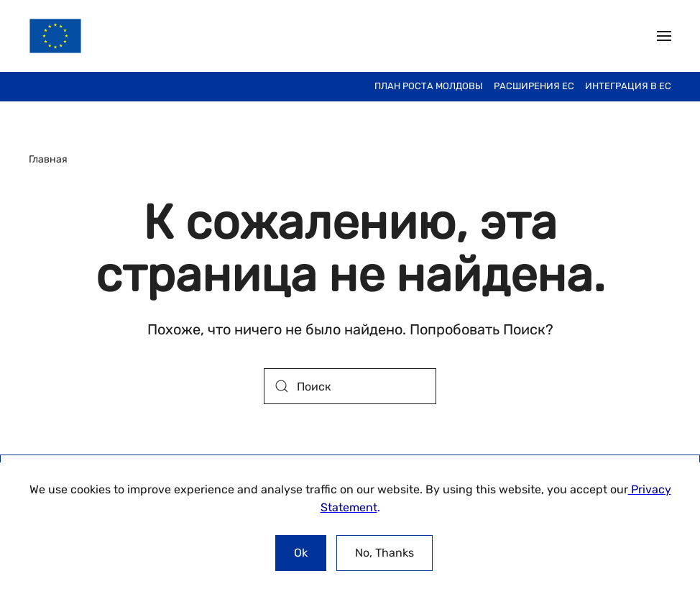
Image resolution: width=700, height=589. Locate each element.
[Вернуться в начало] (55, 36)
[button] (664, 36)
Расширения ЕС (534, 86)
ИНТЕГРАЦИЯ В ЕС (628, 86)
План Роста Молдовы (429, 86)
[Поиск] (350, 386)
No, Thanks (384, 553)
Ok (301, 553)
